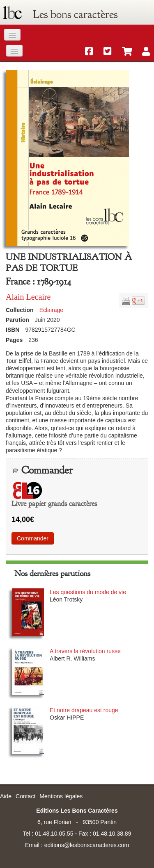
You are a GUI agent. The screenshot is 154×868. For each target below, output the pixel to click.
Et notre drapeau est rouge (84, 710)
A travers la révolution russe (85, 651)
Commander (33, 538)
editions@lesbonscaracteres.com (87, 845)
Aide (6, 796)
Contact (25, 796)
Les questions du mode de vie (88, 592)
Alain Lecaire (28, 297)
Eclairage (51, 310)
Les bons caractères (75, 14)
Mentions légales (61, 796)
